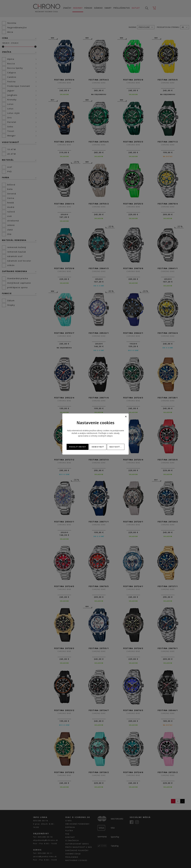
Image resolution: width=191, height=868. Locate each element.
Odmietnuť (98, 447)
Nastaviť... (116, 447)
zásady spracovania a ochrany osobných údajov (99, 434)
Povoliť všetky (78, 447)
